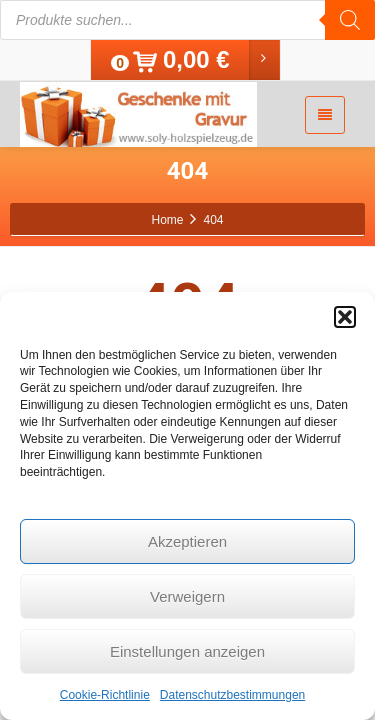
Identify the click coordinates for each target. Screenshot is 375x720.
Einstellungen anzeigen (187, 651)
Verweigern (187, 596)
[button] (345, 317)
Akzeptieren (187, 541)
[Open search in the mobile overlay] (187, 20)
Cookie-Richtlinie (105, 695)
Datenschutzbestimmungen (232, 695)
